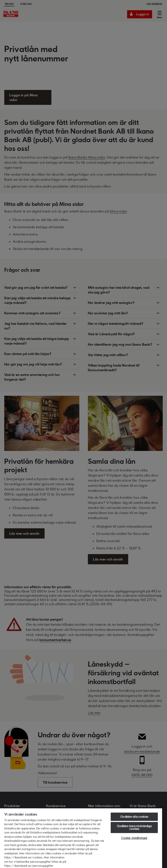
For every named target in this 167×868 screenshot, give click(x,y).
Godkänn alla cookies (134, 817)
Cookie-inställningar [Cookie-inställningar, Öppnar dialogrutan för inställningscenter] (134, 838)
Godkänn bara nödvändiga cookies (134, 827)
